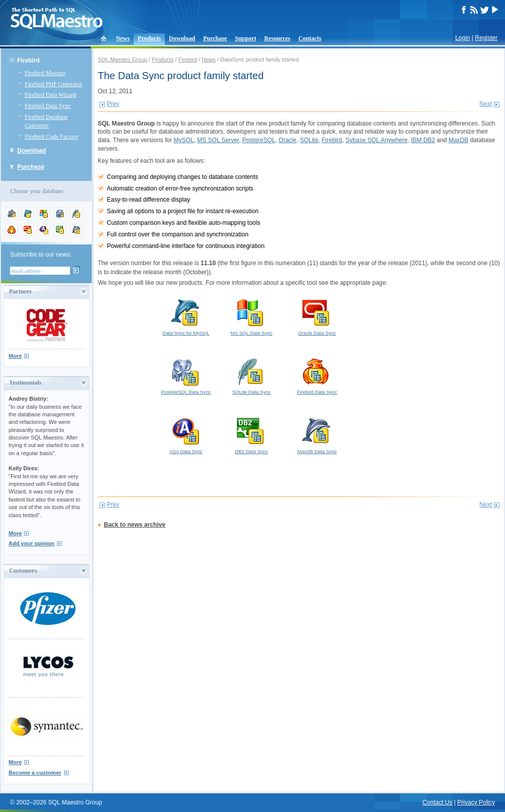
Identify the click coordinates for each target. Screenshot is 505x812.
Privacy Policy (476, 802)
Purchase (215, 38)
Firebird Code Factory (52, 137)
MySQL (184, 140)
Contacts (310, 38)
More (15, 356)
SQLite (309, 140)
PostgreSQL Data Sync (186, 376)
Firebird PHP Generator (53, 84)
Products (149, 38)
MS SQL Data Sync (251, 317)
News (123, 38)
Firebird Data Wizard (50, 95)
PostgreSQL (259, 140)
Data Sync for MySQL (186, 317)
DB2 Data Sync (251, 435)
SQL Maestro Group (122, 59)
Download (182, 38)
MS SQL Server (218, 140)
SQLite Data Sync (251, 376)
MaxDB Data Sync (317, 435)
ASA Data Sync (186, 435)
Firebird (28, 60)
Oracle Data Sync (317, 317)
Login (462, 38)
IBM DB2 (423, 140)
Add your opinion (31, 543)
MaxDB (458, 140)
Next (486, 104)
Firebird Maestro (45, 73)
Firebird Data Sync (48, 106)
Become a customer (35, 773)
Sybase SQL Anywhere (377, 140)
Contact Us (437, 802)
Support (245, 38)
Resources (277, 38)
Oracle (288, 140)
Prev (113, 104)
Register (486, 38)
